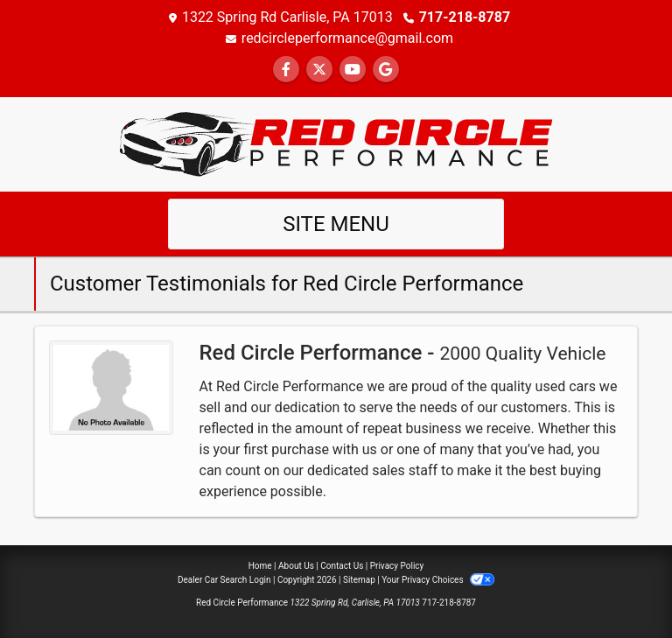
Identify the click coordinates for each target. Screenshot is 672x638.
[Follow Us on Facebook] (286, 70)
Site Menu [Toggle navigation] (336, 224)
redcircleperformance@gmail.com (347, 38)
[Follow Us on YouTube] (353, 70)
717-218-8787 (465, 17)
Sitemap (359, 580)
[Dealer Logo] (336, 143)
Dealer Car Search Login (224, 580)
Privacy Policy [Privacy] (397, 566)
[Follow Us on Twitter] (319, 70)
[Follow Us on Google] (386, 70)
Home (260, 566)
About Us (296, 566)
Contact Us (342, 566)
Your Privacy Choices (438, 580)
